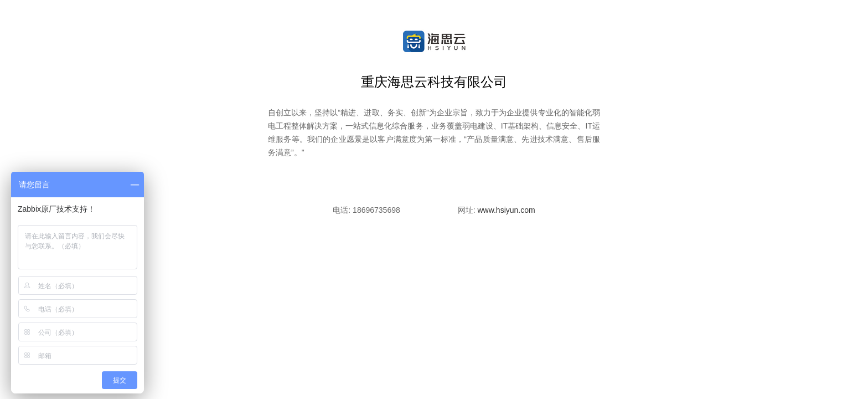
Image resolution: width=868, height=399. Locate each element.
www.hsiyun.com (506, 210)
